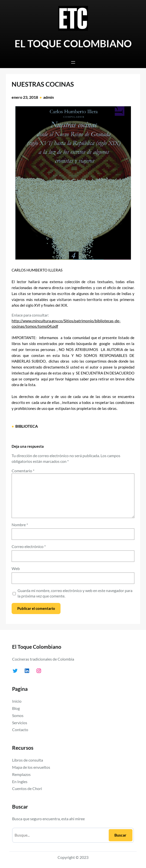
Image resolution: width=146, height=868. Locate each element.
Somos (18, 715)
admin (49, 97)
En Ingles (20, 781)
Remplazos (21, 774)
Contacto (20, 730)
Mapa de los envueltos (31, 767)
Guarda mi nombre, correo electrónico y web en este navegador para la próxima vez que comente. (75, 593)
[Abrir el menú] (73, 62)
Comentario (23, 471)
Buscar (120, 835)
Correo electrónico (29, 546)
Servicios (20, 723)
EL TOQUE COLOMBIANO (73, 43)
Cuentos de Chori (27, 788)
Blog (16, 708)
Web (16, 568)
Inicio (17, 701)
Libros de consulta (28, 760)
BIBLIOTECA (27, 426)
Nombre (20, 525)
